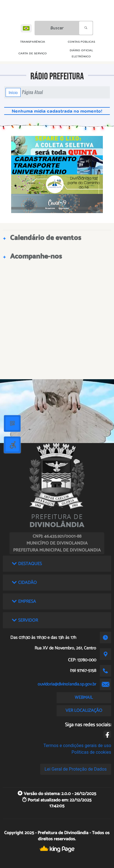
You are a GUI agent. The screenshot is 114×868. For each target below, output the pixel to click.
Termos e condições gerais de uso (77, 746)
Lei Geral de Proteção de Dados (76, 769)
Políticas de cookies (91, 752)
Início (13, 92)
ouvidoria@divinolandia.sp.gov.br (67, 684)
